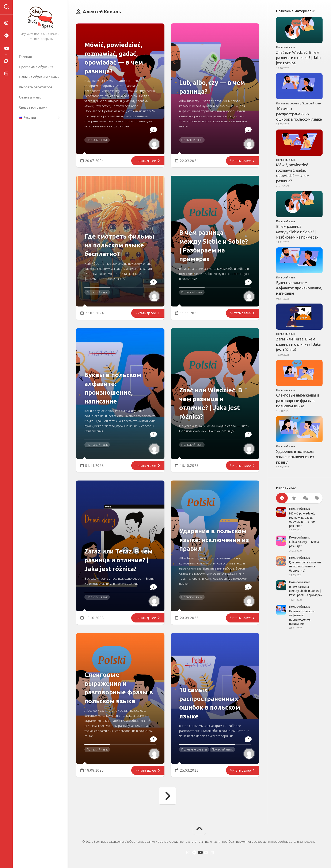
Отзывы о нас (30, 97)
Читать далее (147, 161)
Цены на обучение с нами (39, 77)
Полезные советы (194, 749)
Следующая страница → (168, 796)
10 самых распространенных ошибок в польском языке (299, 114)
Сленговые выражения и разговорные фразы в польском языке (298, 400)
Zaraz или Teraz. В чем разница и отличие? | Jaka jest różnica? (298, 344)
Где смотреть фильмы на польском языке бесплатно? (120, 245)
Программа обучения (36, 67)
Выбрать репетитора (36, 87)
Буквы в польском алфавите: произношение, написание (299, 288)
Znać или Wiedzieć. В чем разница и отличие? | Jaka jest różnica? (298, 58)
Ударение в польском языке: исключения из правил (295, 457)
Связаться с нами (33, 107)
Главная (25, 57)
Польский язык (97, 140)
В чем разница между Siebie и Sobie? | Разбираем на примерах (297, 232)
